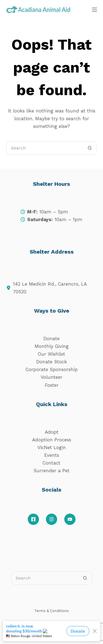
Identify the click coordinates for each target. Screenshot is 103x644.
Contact (51, 463)
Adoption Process (52, 440)
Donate (51, 339)
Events (52, 455)
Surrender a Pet (51, 471)
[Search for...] (45, 148)
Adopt (52, 432)
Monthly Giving (52, 346)
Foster (52, 385)
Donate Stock (52, 362)
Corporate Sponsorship (52, 369)
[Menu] (94, 10)
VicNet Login (52, 447)
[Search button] (90, 148)
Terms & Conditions (51, 611)
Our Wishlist (51, 354)
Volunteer (51, 377)
